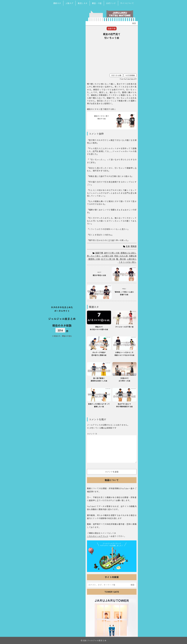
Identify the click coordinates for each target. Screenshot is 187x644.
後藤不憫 (99, 253)
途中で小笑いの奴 (112, 253)
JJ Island (112, 559)
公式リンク (111, 3)
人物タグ (69, 3)
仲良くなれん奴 (121, 256)
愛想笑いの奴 (94, 259)
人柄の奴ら (132, 259)
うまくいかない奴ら (127, 262)
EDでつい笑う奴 (108, 259)
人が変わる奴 (107, 256)
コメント (92, 434)
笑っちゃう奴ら (94, 256)
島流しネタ (83, 3)
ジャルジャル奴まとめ (62, 319)
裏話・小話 (97, 3)
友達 (128, 246)
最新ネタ (57, 3)
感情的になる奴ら (128, 253)
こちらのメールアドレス (98, 536)
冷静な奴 (133, 256)
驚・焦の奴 (121, 259)
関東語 (134, 246)
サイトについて (127, 3)
